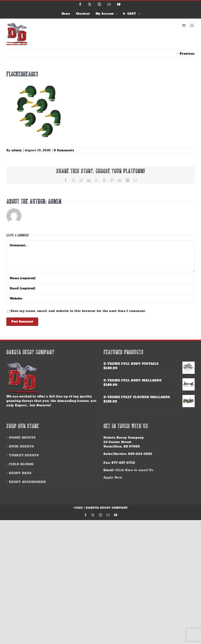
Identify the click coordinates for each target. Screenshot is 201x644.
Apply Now (113, 477)
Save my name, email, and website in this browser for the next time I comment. (78, 311)
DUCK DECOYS (21, 446)
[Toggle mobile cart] (184, 25)
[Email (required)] (100, 288)
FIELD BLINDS (21, 464)
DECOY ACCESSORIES (27, 482)
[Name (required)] (100, 278)
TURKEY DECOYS (24, 455)
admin (17, 150)
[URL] (100, 298)
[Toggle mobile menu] (192, 25)
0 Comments (64, 150)
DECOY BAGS (20, 473)
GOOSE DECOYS (22, 438)
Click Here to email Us (134, 470)
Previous (187, 54)
